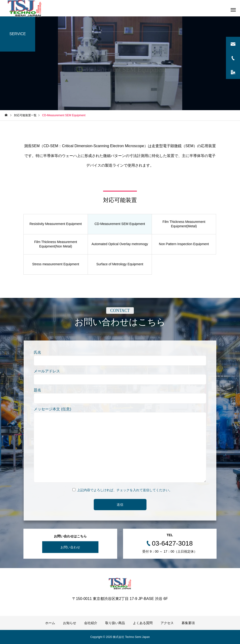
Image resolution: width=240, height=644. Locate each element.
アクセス (167, 623)
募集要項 (188, 623)
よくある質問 (143, 623)
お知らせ (70, 623)
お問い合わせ (70, 547)
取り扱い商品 (115, 623)
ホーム (50, 623)
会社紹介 (91, 623)
